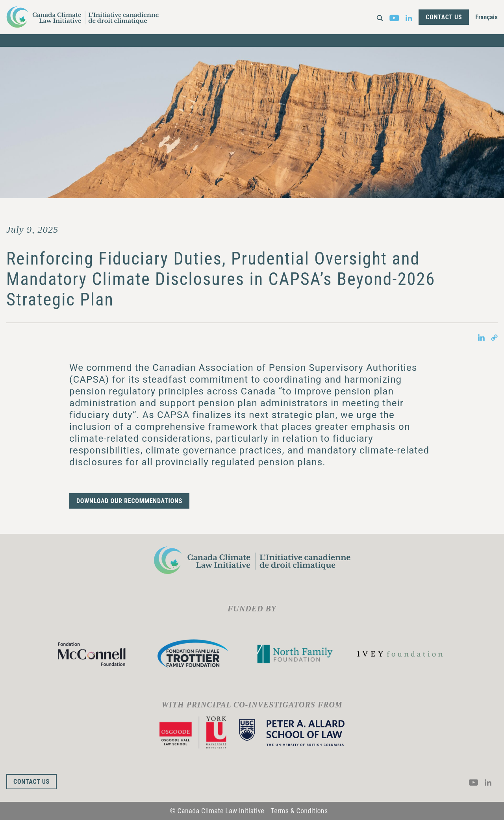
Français (486, 17)
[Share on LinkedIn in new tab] (481, 337)
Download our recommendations (129, 501)
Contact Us (444, 17)
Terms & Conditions (299, 811)
